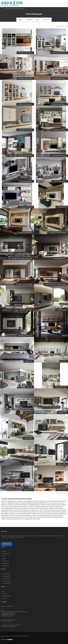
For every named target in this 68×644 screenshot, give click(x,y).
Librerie (4, 551)
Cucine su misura (6, 579)
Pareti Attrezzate (20, 9)
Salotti (4, 559)
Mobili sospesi (6, 561)
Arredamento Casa (11, 9)
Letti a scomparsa (7, 596)
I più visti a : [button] (46, 20)
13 (66, 26)
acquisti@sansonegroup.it (7, 616)
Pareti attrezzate (6, 554)
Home (5, 9)
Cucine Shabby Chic (7, 583)
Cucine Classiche (6, 576)
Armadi (4, 598)
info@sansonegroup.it (6, 612)
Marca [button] (20, 20)
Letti (4, 591)
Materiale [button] (29, 20)
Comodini (5, 594)
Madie (4, 556)
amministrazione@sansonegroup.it (19, 612)
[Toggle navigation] (64, 4)
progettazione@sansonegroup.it (8, 614)
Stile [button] (37, 20)
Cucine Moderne (6, 574)
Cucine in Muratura (7, 581)
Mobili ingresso (6, 566)
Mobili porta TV (6, 563)
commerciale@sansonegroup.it (8, 613)
